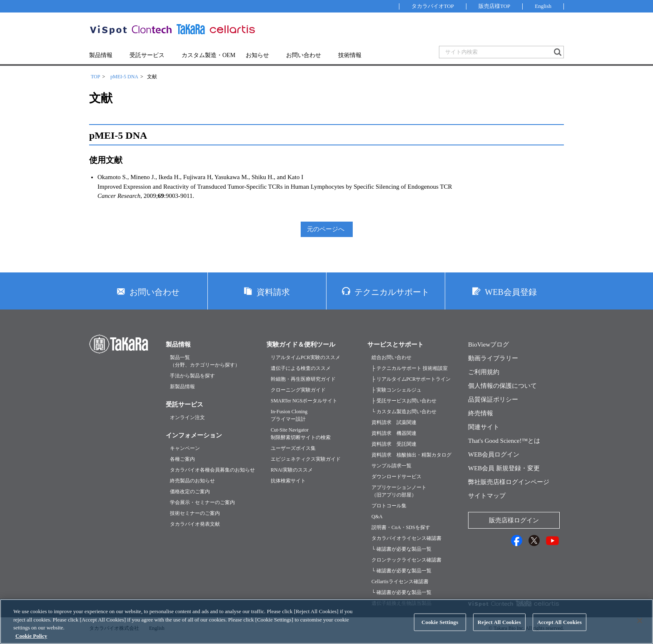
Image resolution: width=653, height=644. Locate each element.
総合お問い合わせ (391, 357)
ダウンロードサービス (396, 477)
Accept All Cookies (560, 630)
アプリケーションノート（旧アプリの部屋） (399, 491)
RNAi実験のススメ (292, 470)
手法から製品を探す (192, 376)
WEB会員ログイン (494, 454)
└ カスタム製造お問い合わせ (404, 412)
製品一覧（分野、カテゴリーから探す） (205, 361)
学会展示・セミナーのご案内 (202, 502)
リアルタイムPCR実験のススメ (305, 357)
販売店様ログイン (514, 520)
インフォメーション (194, 435)
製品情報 (101, 55)
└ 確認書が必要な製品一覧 (401, 549)
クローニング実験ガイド (298, 390)
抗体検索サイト (288, 481)
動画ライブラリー (493, 358)
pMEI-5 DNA (124, 77)
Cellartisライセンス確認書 (400, 582)
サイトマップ (487, 496)
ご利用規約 (484, 372)
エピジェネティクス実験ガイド (306, 459)
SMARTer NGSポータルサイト (304, 401)
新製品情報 (182, 387)
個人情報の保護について (502, 386)
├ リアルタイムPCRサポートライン (411, 379)
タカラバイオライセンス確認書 (406, 538)
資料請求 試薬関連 (394, 422)
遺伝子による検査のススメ (301, 368)
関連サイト (484, 427)
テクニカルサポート (392, 292)
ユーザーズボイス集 (293, 448)
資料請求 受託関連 (394, 444)
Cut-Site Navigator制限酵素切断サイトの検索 (301, 434)
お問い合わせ (304, 55)
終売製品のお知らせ (192, 481)
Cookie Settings (440, 630)
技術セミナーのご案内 (195, 513)
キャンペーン (185, 448)
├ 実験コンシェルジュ (396, 390)
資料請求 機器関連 (394, 433)
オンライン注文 (187, 417)
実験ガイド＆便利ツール (301, 344)
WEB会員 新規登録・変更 (504, 468)
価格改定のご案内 (190, 492)
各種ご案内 (182, 459)
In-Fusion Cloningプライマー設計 (289, 415)
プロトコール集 (389, 506)
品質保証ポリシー (493, 399)
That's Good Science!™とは (504, 441)
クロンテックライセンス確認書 (406, 560)
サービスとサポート (395, 344)
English (543, 6)
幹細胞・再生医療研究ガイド (303, 379)
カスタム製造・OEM (208, 55)
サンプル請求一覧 (391, 466)
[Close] (640, 628)
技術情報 (350, 55)
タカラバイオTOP (433, 6)
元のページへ (326, 229)
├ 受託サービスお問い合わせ (404, 401)
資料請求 (273, 292)
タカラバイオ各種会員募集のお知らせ (212, 470)
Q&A (377, 517)
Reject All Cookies (499, 630)
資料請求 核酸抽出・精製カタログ (411, 455)
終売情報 (481, 413)
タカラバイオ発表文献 (195, 524)
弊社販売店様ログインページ (509, 482)
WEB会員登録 (511, 292)
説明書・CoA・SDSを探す (401, 527)
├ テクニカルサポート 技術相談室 (410, 368)
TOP (95, 77)
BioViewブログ (489, 344)
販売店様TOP (494, 6)
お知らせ (257, 55)
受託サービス (147, 55)
